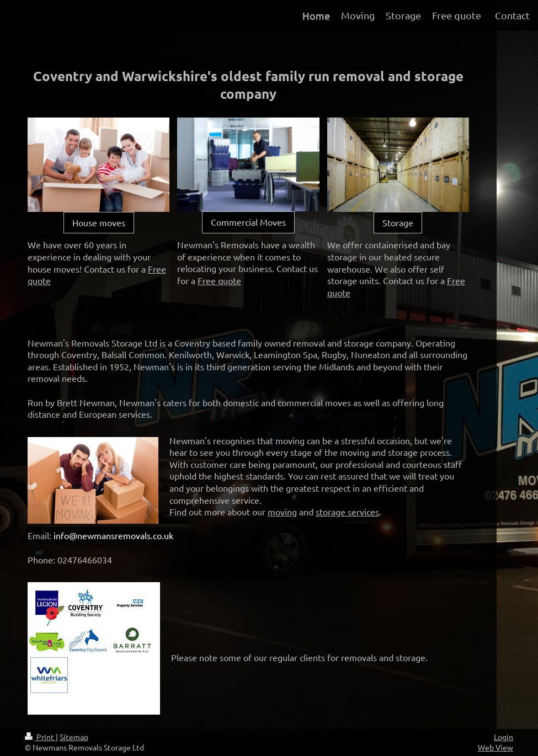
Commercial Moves (248, 222)
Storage (398, 222)
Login (504, 737)
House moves (99, 222)
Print (40, 737)
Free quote (219, 280)
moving (282, 512)
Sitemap (74, 737)
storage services (347, 512)
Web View (496, 747)
